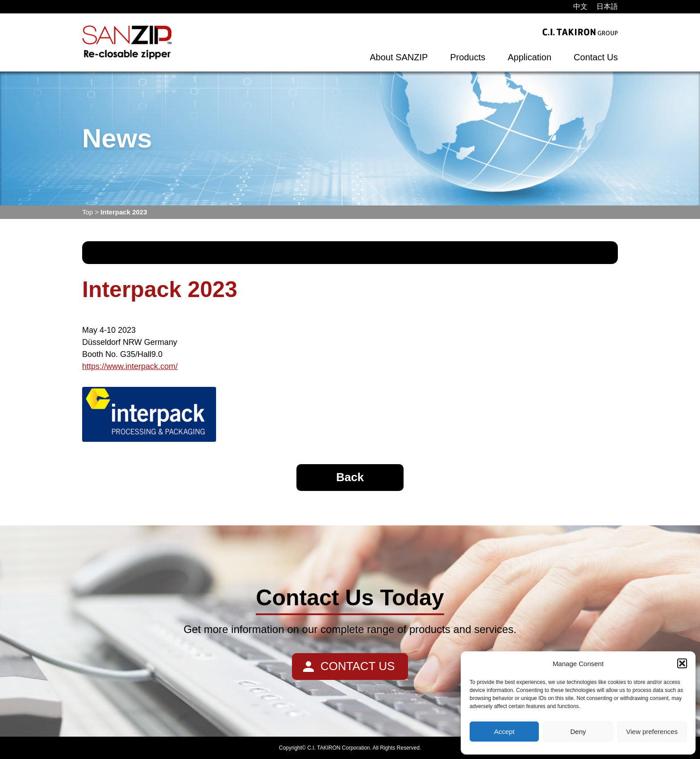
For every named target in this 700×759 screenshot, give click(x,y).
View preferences (652, 732)
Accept (504, 732)
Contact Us (596, 57)
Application (529, 57)
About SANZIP (399, 57)
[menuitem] (580, 7)
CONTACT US (358, 666)
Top (87, 212)
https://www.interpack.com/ (130, 366)
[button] (682, 663)
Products (468, 57)
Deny (578, 732)
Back (350, 477)
